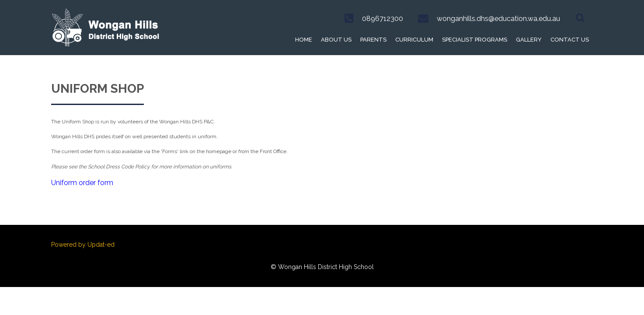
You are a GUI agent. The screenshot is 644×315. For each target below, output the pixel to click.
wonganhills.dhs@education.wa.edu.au (498, 19)
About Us (336, 40)
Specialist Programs (475, 40)
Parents (373, 40)
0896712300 (383, 19)
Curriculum (414, 40)
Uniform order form (82, 183)
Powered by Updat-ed (83, 245)
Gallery (529, 40)
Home (304, 40)
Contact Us (570, 40)
